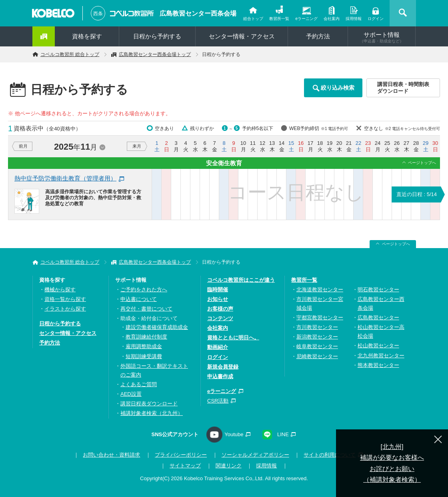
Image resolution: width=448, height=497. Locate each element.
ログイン (376, 19)
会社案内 (332, 19)
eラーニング (306, 19)
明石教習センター (378, 290)
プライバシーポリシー (181, 455)
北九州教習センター (381, 356)
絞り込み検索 (338, 88)
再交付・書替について (146, 309)
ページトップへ (422, 163)
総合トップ (253, 19)
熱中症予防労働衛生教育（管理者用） (65, 178)
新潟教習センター (317, 337)
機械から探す (60, 290)
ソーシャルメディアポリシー (255, 455)
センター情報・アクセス (242, 36)
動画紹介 (218, 347)
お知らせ (218, 299)
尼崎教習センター (317, 356)
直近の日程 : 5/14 (417, 194)
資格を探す (87, 36)
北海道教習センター (320, 290)
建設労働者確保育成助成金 (157, 327)
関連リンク (229, 466)
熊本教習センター (378, 365)
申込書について (139, 299)
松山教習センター (378, 346)
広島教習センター (378, 318)
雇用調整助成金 (144, 346)
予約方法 (318, 36)
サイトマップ (185, 466)
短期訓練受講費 (144, 356)
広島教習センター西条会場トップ (155, 54)
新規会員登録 (223, 367)
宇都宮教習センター (320, 318)
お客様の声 (220, 309)
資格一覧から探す (65, 299)
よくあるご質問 (139, 384)
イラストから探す (65, 309)
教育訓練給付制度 (146, 337)
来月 (137, 146)
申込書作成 (220, 376)
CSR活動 (218, 401)
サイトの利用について (330, 455)
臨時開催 (218, 290)
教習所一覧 (279, 19)
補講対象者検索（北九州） (152, 413)
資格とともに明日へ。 (233, 338)
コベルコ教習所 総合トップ (70, 54)
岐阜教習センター (317, 346)
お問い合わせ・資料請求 (111, 455)
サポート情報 (382, 37)
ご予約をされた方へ (144, 290)
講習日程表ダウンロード (149, 404)
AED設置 (131, 394)
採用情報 (354, 19)
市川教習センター (317, 327)
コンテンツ (220, 318)
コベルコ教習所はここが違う (241, 280)
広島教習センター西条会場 (198, 13)
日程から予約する (157, 36)
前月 (23, 146)
